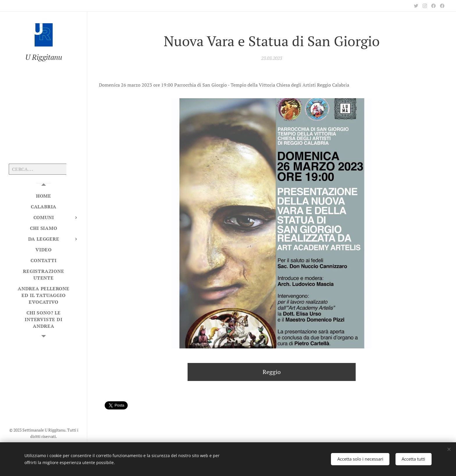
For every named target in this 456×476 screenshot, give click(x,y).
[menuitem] (44, 196)
